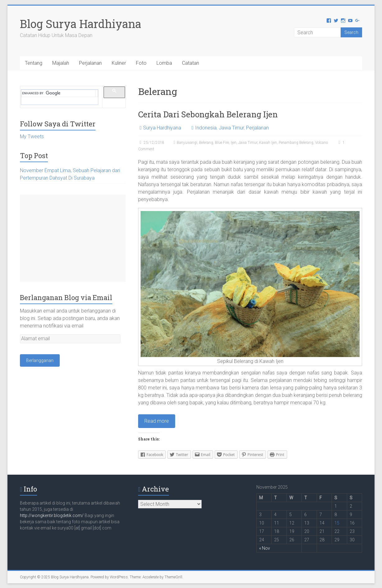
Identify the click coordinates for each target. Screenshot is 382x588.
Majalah (61, 63)
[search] (58, 93)
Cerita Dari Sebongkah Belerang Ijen (208, 114)
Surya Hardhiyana (162, 128)
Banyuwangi (187, 143)
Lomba (164, 63)
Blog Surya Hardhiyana (81, 24)
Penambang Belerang (296, 143)
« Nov (265, 548)
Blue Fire (222, 143)
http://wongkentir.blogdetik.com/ (52, 515)
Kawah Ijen (268, 143)
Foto (141, 63)
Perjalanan (90, 63)
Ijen (234, 143)
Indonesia (206, 128)
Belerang (206, 143)
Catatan (191, 63)
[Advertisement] (73, 238)
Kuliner (119, 63)
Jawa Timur (231, 128)
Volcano (321, 143)
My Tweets (32, 136)
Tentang (34, 63)
